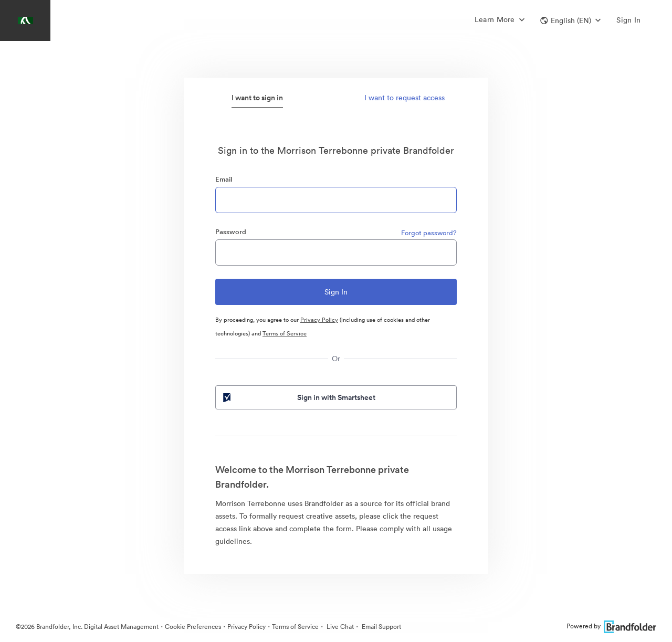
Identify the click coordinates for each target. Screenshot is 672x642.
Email (224, 179)
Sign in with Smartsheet (298, 397)
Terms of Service (285, 333)
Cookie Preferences (193, 627)
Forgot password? (429, 233)
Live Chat (339, 627)
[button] (570, 20)
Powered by (611, 626)
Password (231, 232)
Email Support (381, 627)
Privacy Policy (319, 320)
